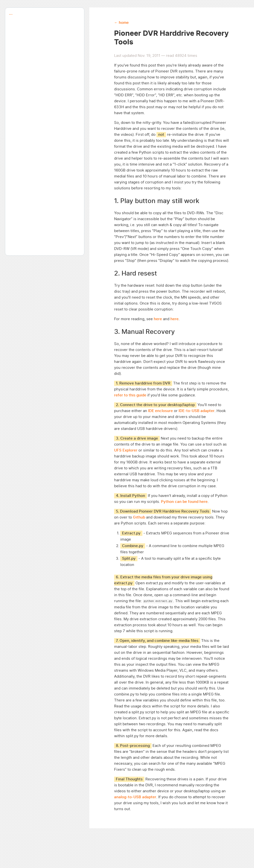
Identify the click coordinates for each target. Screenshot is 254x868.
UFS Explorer (126, 450)
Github (139, 517)
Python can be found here (184, 502)
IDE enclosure (160, 411)
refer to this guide (130, 395)
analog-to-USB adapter (135, 797)
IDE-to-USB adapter (197, 411)
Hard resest (139, 274)
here (158, 319)
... (9, 13)
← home (121, 23)
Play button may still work (160, 201)
